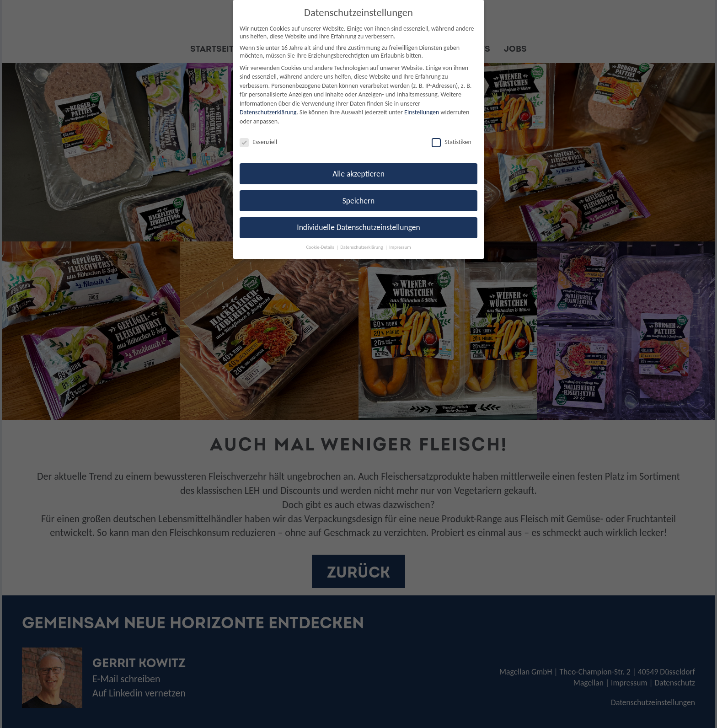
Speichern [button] (359, 201)
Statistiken (452, 142)
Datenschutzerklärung (268, 112)
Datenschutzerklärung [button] (362, 247)
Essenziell (258, 142)
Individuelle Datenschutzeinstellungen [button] (358, 227)
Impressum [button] (400, 247)
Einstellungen (422, 112)
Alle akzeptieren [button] (358, 174)
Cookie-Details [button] (321, 247)
